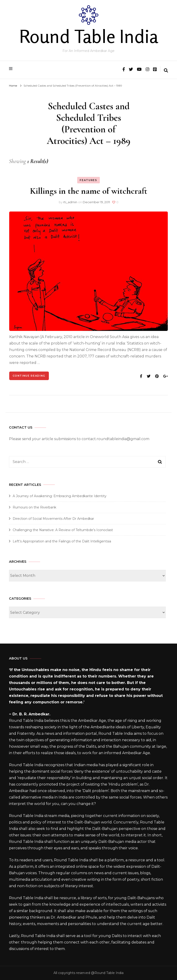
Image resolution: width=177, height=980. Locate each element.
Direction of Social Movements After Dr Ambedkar (53, 519)
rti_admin (70, 202)
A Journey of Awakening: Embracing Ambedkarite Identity (60, 496)
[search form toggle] (166, 71)
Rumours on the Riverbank (34, 507)
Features (88, 180)
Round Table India (89, 36)
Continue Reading (29, 376)
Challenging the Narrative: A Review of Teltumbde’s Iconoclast (63, 530)
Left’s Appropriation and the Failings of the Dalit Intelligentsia (62, 541)
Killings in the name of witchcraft (89, 191)
